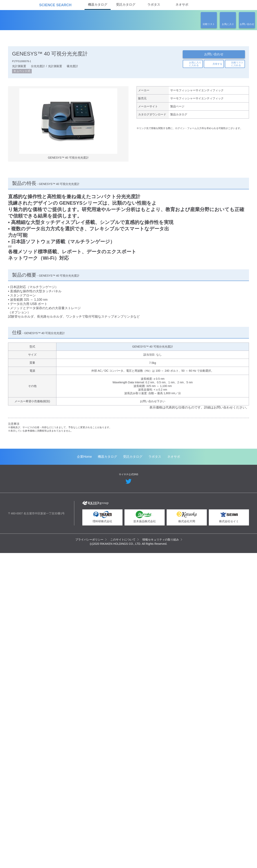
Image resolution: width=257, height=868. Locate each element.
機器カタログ (98, 5)
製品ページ (177, 109)
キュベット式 (22, 72)
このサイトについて (123, 854)
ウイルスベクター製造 (114, 546)
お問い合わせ (214, 54)
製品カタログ (179, 117)
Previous (14, 486)
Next (243, 486)
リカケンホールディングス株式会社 (37, 820)
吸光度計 (72, 67)
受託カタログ (126, 5)
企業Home (84, 771)
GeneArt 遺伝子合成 (41, 546)
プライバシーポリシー (90, 854)
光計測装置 (19, 67)
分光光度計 (38, 67)
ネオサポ (182, 5)
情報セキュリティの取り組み (161, 854)
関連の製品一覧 (227, 130)
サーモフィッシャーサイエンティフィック (197, 92)
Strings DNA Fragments (180, 547)
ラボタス (154, 5)
